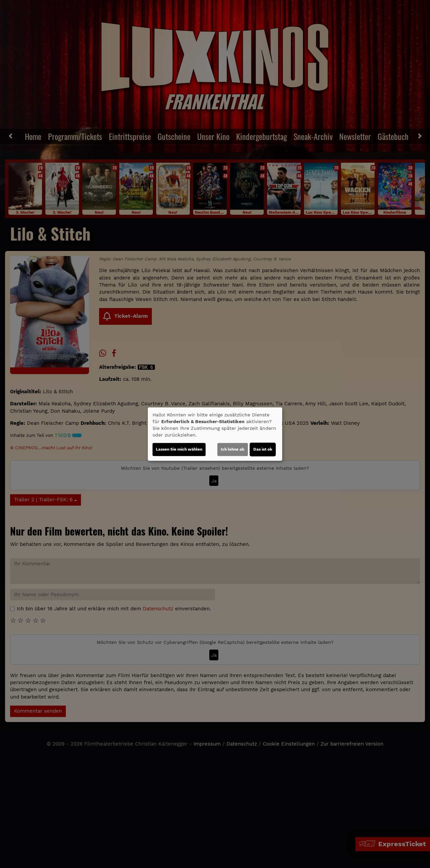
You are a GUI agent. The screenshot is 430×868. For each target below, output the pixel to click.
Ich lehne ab (233, 449)
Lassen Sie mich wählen (179, 449)
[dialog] (215, 434)
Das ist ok (263, 449)
